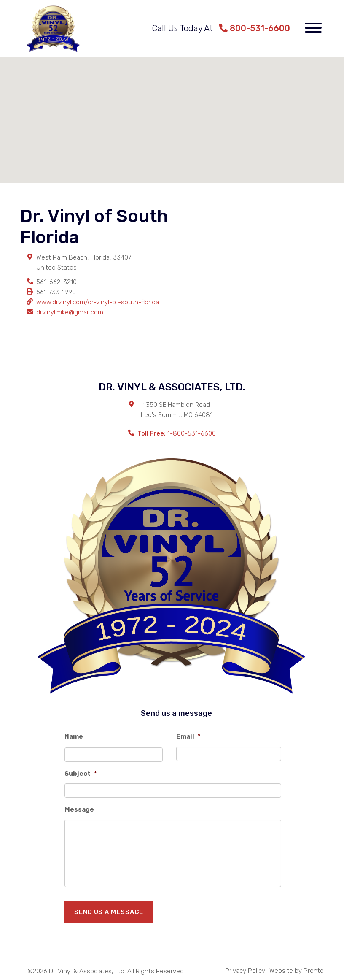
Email (188, 736)
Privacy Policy (245, 971)
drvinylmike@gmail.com (70, 312)
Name (74, 736)
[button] (172, 112)
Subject (81, 774)
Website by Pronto (297, 971)
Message (79, 809)
